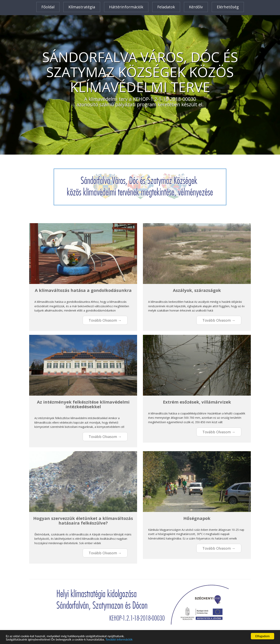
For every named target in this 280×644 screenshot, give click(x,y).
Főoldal (48, 7)
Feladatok (166, 7)
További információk (119, 640)
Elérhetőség (228, 7)
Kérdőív (196, 7)
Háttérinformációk (126, 7)
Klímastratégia (82, 7)
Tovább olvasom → (105, 320)
